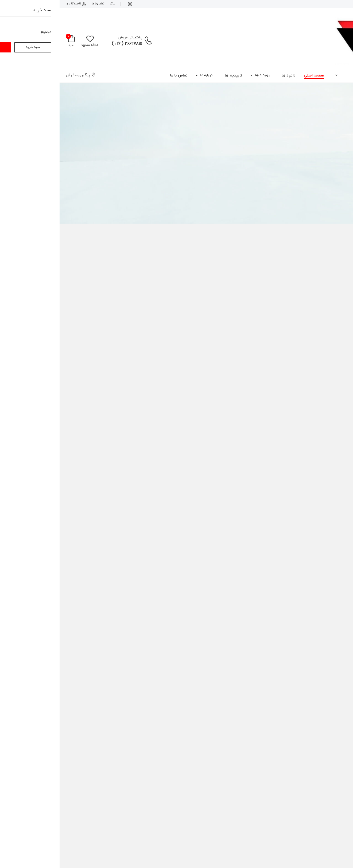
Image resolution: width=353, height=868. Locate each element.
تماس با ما (38, 4)
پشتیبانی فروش (71, 38)
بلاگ (53, 4)
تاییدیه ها (174, 76)
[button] (309, 75)
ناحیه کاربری (16, 4)
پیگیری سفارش (21, 75)
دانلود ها (229, 76)
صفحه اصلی (254, 76)
